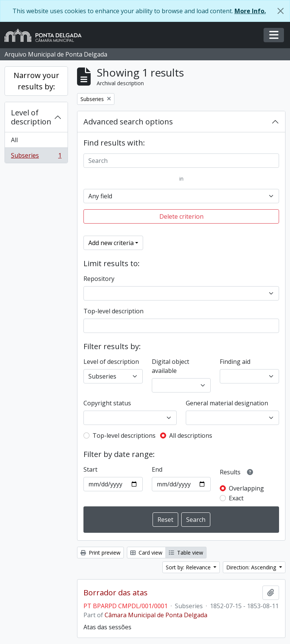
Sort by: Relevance (189, 567)
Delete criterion (181, 216)
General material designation (227, 403)
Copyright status (107, 403)
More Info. (250, 11)
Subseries (36, 157)
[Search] (181, 161)
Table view (186, 553)
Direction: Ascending (252, 567)
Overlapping (246, 488)
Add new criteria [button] (111, 243)
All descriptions (191, 435)
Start (90, 469)
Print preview (100, 553)
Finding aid (235, 362)
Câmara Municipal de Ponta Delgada (156, 615)
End (157, 469)
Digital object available (170, 366)
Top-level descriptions (124, 435)
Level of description (31, 117)
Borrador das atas (116, 593)
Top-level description (113, 311)
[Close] (281, 11)
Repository (99, 279)
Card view (146, 553)
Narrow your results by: (36, 81)
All (14, 140)
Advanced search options (128, 122)
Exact (236, 498)
